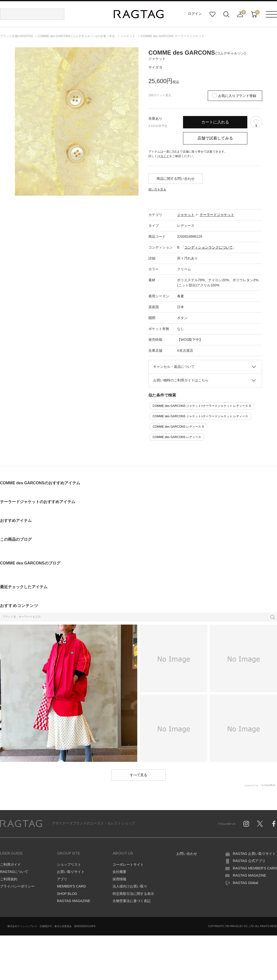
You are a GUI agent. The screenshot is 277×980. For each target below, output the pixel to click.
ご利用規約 (9, 879)
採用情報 (119, 879)
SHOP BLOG (67, 894)
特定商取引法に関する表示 (133, 894)
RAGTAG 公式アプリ (249, 861)
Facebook (274, 824)
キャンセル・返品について (174, 367)
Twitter (260, 824)
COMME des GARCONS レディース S (178, 427)
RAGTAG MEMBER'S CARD (255, 868)
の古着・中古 (77, 36)
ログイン (195, 14)
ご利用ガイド (10, 864)
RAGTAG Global (245, 883)
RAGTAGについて (14, 872)
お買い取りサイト (71, 872)
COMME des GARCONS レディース (177, 437)
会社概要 (119, 872)
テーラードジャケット (217, 215)
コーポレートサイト (128, 864)
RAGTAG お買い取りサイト (254, 854)
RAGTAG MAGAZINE (74, 901)
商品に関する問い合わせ (176, 179)
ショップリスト (69, 864)
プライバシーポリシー (17, 886)
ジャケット (186, 215)
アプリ (62, 879)
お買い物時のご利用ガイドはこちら (181, 380)
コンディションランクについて (208, 247)
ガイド (165, 156)
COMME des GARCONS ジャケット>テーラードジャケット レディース (200, 416)
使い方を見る (157, 189)
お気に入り (212, 14)
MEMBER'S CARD (71, 886)
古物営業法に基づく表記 (132, 901)
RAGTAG (21, 824)
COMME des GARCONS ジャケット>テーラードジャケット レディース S (202, 406)
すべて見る (138, 775)
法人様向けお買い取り (130, 886)
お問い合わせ (187, 854)
